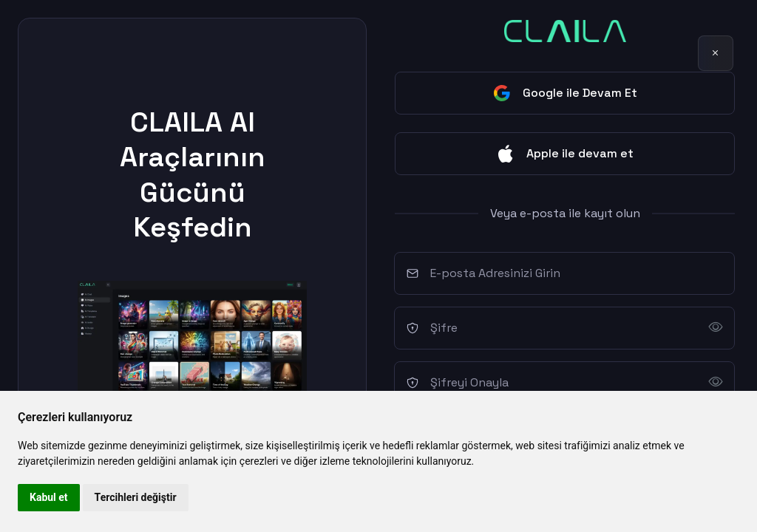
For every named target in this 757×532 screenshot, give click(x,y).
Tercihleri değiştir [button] (136, 497)
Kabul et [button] (49, 497)
